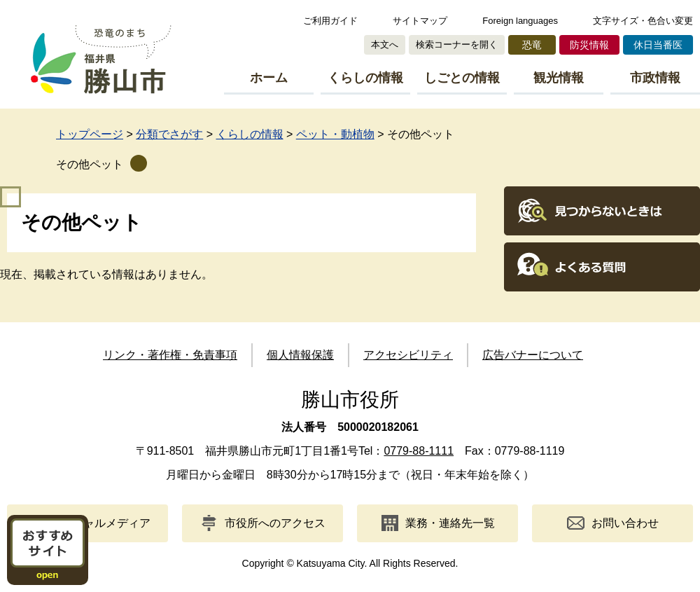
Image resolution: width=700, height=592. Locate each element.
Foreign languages (520, 21)
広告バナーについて (533, 355)
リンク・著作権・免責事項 (170, 355)
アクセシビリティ (408, 355)
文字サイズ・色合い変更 (643, 21)
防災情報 (589, 45)
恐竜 (532, 45)
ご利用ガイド (330, 21)
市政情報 (655, 78)
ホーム (269, 78)
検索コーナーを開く (457, 44)
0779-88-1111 (419, 451)
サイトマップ (420, 21)
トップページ (90, 134)
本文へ (385, 44)
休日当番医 (658, 45)
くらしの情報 (365, 78)
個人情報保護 (300, 355)
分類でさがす (169, 134)
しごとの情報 (462, 78)
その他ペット (90, 164)
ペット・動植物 (335, 134)
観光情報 (559, 78)
